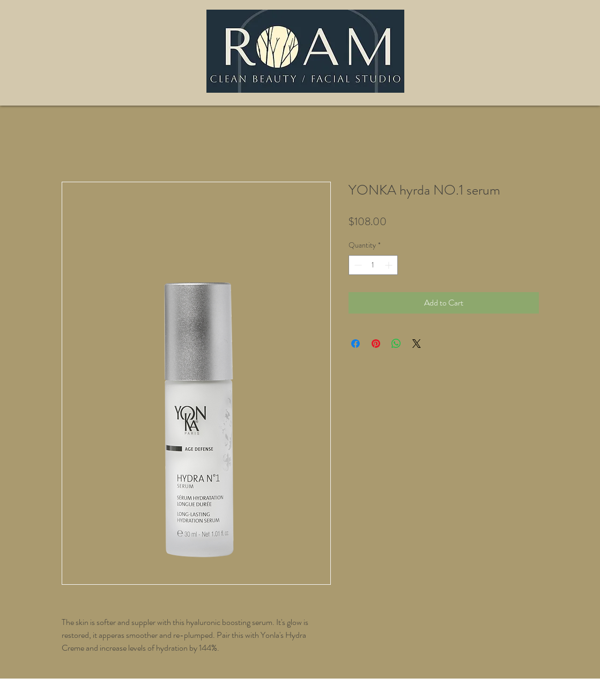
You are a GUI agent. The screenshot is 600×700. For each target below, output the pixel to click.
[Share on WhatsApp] (396, 344)
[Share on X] (417, 344)
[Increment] (390, 265)
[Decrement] (357, 265)
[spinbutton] (373, 265)
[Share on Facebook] (355, 344)
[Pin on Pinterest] (376, 344)
